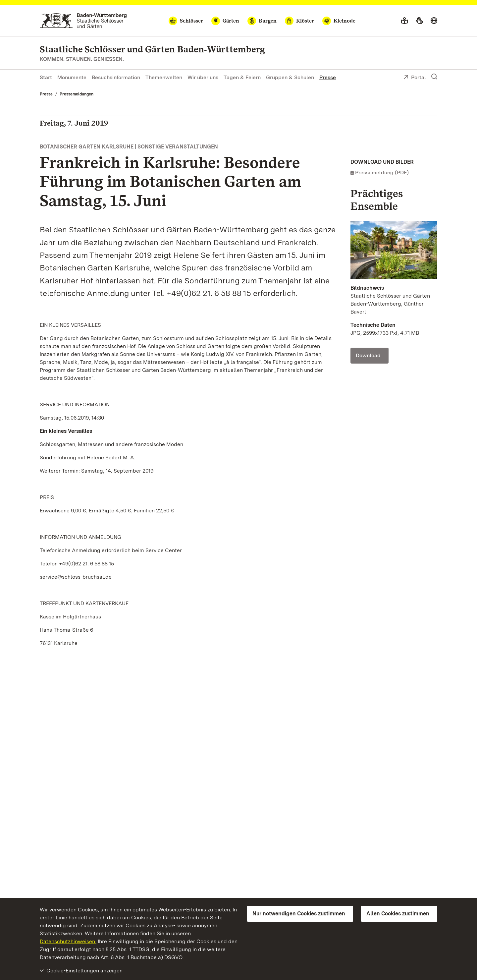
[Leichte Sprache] (404, 21)
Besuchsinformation (116, 77)
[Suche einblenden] (434, 77)
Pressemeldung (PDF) (382, 173)
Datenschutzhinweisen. (68, 941)
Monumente (72, 77)
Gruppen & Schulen (290, 77)
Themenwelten (164, 77)
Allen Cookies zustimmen (398, 914)
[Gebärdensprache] (419, 21)
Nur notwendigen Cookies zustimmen (299, 914)
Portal (415, 78)
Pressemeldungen (77, 94)
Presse (328, 77)
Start (46, 77)
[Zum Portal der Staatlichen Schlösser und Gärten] (83, 21)
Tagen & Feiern (242, 77)
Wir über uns (203, 77)
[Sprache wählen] (434, 21)
